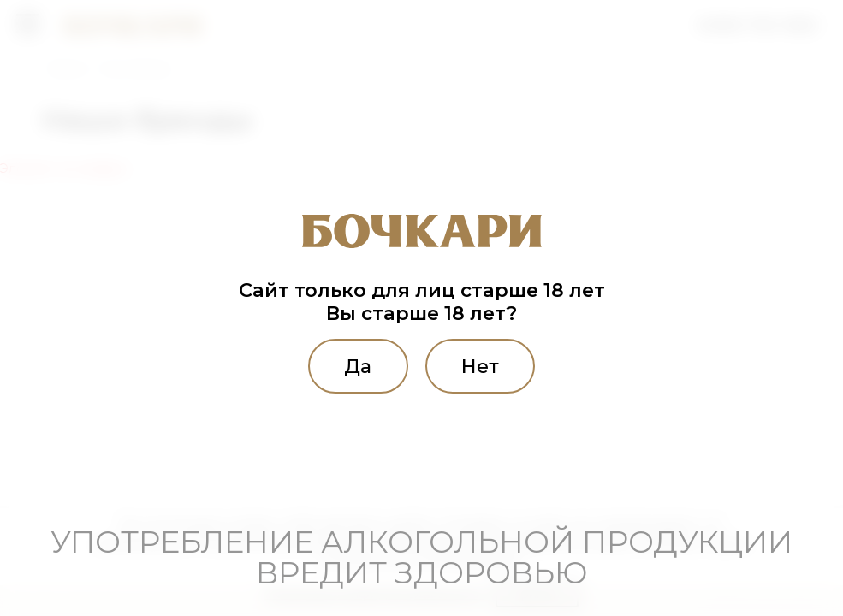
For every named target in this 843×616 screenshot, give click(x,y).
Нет (480, 366)
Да (358, 366)
